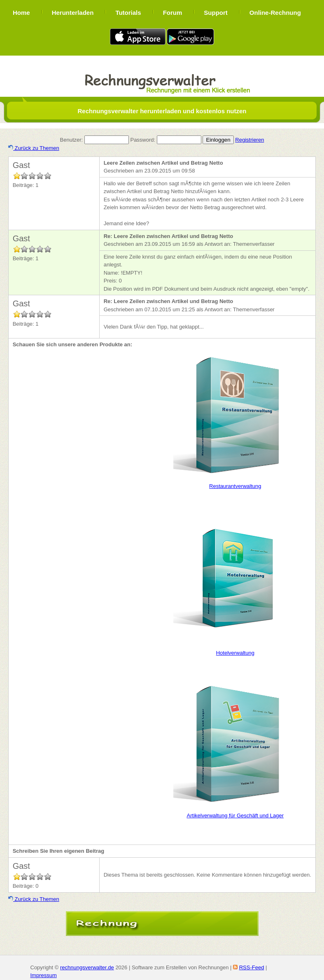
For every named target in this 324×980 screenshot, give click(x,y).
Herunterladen (73, 13)
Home (21, 13)
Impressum (44, 975)
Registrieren (249, 140)
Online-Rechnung (275, 13)
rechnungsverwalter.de (87, 967)
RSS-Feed (252, 967)
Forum (173, 13)
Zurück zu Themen (34, 148)
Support (216, 13)
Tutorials (128, 13)
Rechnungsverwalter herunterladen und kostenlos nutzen (162, 111)
